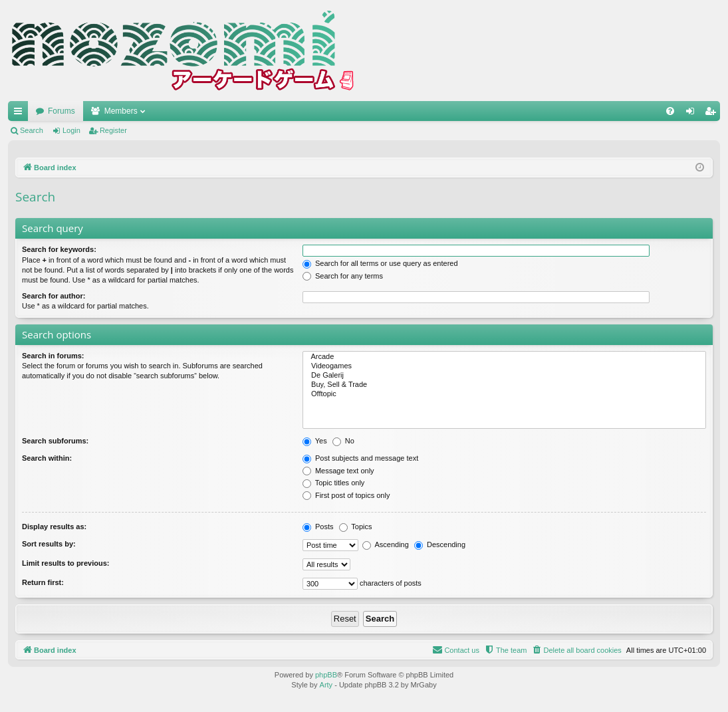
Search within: (47, 458)
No (343, 441)
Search (32, 130)
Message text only (338, 471)
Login (71, 130)
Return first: (43, 582)
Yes (315, 441)
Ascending (386, 544)
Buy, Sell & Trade (504, 385)
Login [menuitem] (693, 114)
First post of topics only (346, 495)
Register (113, 130)
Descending (440, 544)
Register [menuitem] (713, 114)
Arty (326, 685)
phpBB (326, 675)
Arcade (504, 357)
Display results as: (54, 527)
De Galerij (504, 376)
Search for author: (54, 296)
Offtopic (504, 394)
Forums (61, 111)
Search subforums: (55, 441)
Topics (356, 527)
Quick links (21, 114)
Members (121, 111)
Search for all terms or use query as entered (380, 263)
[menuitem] (670, 111)
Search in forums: (53, 356)
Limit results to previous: (65, 563)
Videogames (504, 366)
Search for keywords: (59, 249)
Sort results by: (49, 544)
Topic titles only (333, 483)
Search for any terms (343, 276)
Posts (318, 527)
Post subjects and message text (360, 458)
